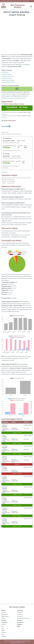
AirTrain (4, 624)
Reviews (20, 624)
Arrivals (4, 612)
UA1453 (22, 235)
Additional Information (8, 76)
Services (20, 620)
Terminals (20, 610)
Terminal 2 (20, 614)
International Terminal (23, 618)
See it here (4, 114)
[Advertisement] (17, 35)
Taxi (3, 628)
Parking (4, 620)
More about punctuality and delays (16, 98)
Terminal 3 (20, 616)
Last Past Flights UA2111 (8, 82)
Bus (2, 626)
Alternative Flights (7, 78)
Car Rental (20, 622)
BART (3, 630)
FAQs (19, 626)
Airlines (4, 618)
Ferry (3, 634)
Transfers (4, 636)
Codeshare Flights (7, 74)
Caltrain (4, 632)
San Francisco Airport (18, 6)
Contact (24, 641)
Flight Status (5, 72)
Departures (5, 614)
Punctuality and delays (8, 80)
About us (28, 641)
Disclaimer (19, 641)
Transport (4, 622)
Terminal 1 (20, 612)
